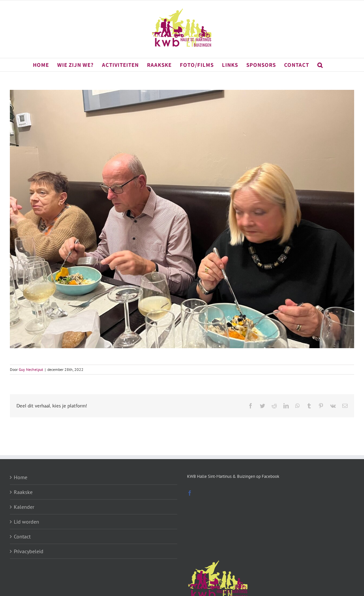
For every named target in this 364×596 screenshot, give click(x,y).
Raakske (23, 492)
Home (21, 477)
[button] (320, 65)
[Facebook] (190, 493)
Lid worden (26, 522)
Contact (22, 536)
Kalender (24, 507)
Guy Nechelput (31, 369)
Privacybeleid (29, 551)
